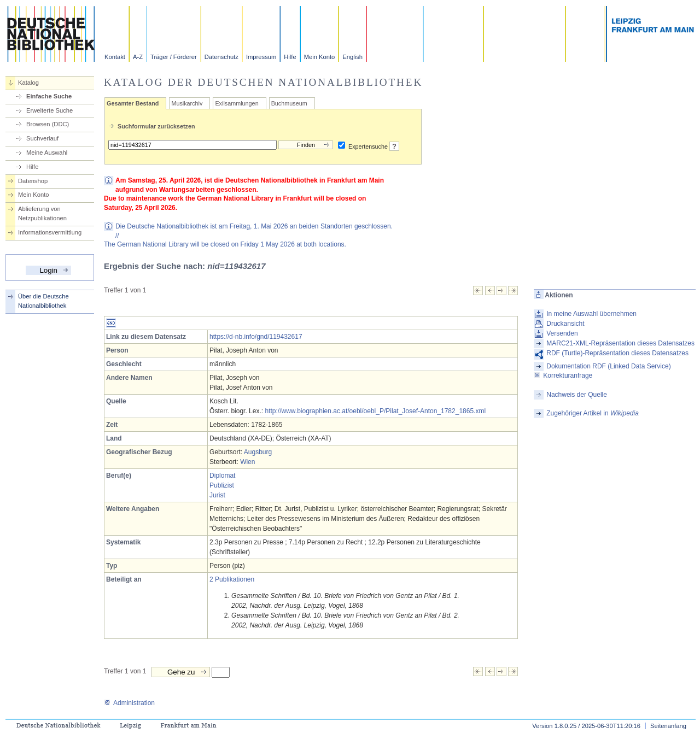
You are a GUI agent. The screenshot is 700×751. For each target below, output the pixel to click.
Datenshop (33, 181)
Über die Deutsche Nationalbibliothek (43, 301)
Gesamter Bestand (133, 103)
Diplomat (222, 476)
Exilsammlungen (237, 103)
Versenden (562, 333)
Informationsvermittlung (50, 232)
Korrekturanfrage (563, 375)
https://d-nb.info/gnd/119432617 (256, 337)
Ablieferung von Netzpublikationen (42, 213)
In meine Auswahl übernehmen (591, 314)
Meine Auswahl (47, 152)
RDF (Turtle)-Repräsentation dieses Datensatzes (617, 353)
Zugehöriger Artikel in (593, 413)
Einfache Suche (49, 96)
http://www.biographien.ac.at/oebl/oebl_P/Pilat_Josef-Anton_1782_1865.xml (375, 411)
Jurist (217, 495)
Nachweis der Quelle (577, 395)
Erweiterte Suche (49, 110)
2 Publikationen (232, 579)
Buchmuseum (289, 103)
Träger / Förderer (174, 57)
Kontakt (115, 57)
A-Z (138, 57)
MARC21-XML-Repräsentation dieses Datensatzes (620, 343)
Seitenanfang (668, 726)
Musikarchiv (187, 103)
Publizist (222, 485)
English (352, 57)
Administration (129, 703)
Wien (247, 462)
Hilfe (290, 57)
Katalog (28, 83)
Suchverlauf (42, 138)
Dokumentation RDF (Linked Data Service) (608, 366)
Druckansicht (565, 324)
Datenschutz (221, 57)
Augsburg (258, 452)
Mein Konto (320, 57)
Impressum (261, 57)
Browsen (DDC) (48, 124)
